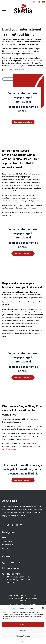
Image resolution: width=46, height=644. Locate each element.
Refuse (23, 630)
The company (7, 541)
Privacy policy (22, 641)
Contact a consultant (23, 122)
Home (4, 537)
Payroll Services (8, 545)
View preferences (23, 636)
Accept (23, 624)
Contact (5, 548)
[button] (43, 608)
